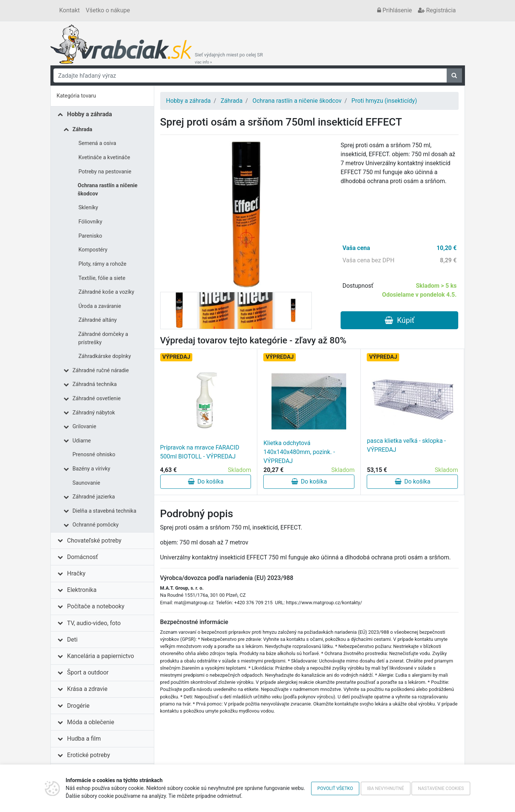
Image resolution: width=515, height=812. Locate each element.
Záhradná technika (95, 384)
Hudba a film (84, 739)
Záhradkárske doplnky (105, 356)
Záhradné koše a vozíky (106, 292)
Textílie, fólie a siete (102, 278)
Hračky (76, 573)
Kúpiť (399, 320)
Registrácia (437, 10)
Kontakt (70, 10)
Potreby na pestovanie (105, 172)
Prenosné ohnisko (94, 455)
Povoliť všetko (335, 788)
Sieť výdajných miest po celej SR (229, 58)
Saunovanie (86, 483)
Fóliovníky (90, 222)
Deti (72, 640)
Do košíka (206, 481)
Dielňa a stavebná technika (104, 511)
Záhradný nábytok (94, 413)
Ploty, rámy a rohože (102, 264)
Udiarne (82, 441)
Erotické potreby (89, 755)
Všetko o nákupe (108, 10)
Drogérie (78, 706)
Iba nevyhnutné (386, 788)
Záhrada (82, 129)
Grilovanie (84, 427)
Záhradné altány (98, 320)
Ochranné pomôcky (96, 525)
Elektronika (82, 590)
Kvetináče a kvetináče (104, 158)
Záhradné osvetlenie (97, 399)
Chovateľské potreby (94, 541)
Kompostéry (93, 250)
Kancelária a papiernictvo (101, 656)
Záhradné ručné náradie (101, 371)
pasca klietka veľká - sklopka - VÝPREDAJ (406, 445)
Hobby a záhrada (90, 114)
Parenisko (90, 236)
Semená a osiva (97, 143)
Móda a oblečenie (91, 722)
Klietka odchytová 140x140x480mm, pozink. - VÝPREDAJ (299, 452)
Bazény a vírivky (91, 469)
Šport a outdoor (88, 672)
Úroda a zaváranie (100, 306)
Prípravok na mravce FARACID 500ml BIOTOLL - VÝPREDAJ (200, 452)
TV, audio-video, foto (94, 623)
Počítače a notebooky (96, 606)
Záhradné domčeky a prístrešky (103, 338)
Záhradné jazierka (94, 497)
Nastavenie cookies (441, 788)
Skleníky (88, 208)
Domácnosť (83, 557)
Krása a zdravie (87, 689)
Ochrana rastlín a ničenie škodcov (108, 190)
